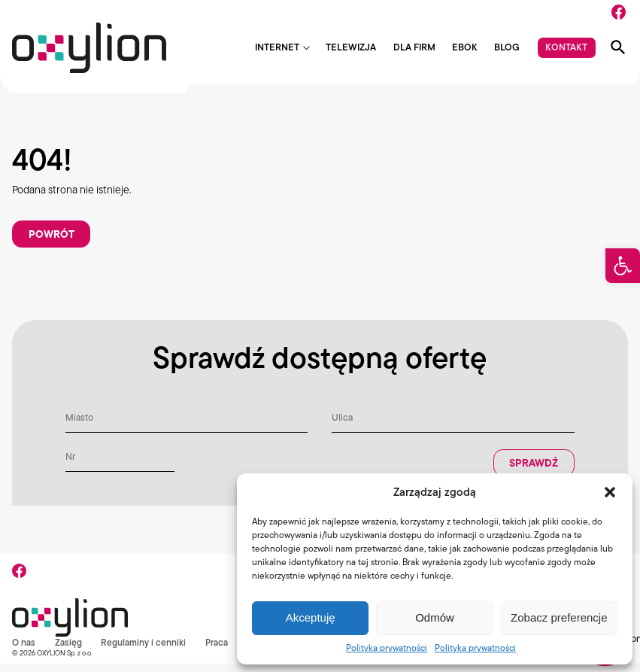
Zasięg (70, 651)
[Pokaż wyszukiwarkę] (618, 47)
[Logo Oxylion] (89, 48)
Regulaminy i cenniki (146, 651)
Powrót (54, 239)
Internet (277, 48)
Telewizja (351, 48)
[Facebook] (619, 12)
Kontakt (566, 47)
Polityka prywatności (387, 648)
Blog (507, 48)
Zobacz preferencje (559, 617)
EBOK (465, 48)
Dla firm (414, 48)
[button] (623, 266)
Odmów (435, 617)
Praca (221, 651)
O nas (24, 651)
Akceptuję (311, 617)
